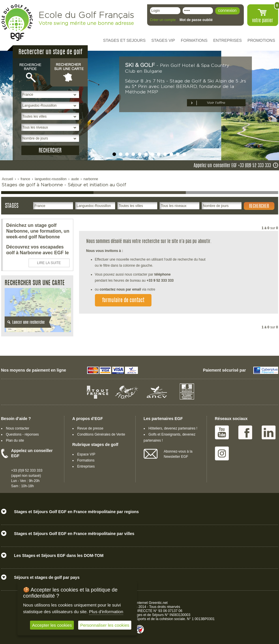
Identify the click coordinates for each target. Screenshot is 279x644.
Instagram (222, 453)
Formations (86, 460)
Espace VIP (86, 454)
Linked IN (269, 432)
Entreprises (86, 466)
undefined (114, 154)
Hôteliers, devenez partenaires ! (173, 428)
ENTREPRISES (227, 40)
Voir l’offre (216, 103)
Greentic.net (158, 603)
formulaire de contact (123, 301)
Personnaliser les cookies (105, 625)
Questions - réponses (23, 434)
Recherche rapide (31, 72)
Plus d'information (106, 612)
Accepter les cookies (52, 625)
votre (263, 21)
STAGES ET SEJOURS (124, 40)
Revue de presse (90, 428)
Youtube (222, 432)
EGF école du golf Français (17, 23)
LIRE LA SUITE (49, 263)
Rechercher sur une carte (69, 72)
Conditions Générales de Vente (101, 434)
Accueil (8, 179)
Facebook (245, 432)
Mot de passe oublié (196, 20)
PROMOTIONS (261, 40)
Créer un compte (163, 20)
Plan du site (15, 440)
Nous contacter (18, 428)
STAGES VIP (163, 40)
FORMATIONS (194, 40)
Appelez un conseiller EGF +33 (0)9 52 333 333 (232, 166)
